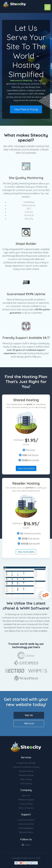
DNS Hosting (26, 779)
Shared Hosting (26, 771)
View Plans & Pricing (26, 109)
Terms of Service (26, 808)
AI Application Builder (26, 763)
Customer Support (26, 820)
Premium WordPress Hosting (26, 767)
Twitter (26, 845)
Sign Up (29, 715)
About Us (26, 795)
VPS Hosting (26, 784)
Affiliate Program (26, 800)
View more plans (26, 468)
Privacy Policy (26, 804)
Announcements (26, 824)
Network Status (26, 832)
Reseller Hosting (26, 775)
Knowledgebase (26, 828)
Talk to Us (29, 723)
